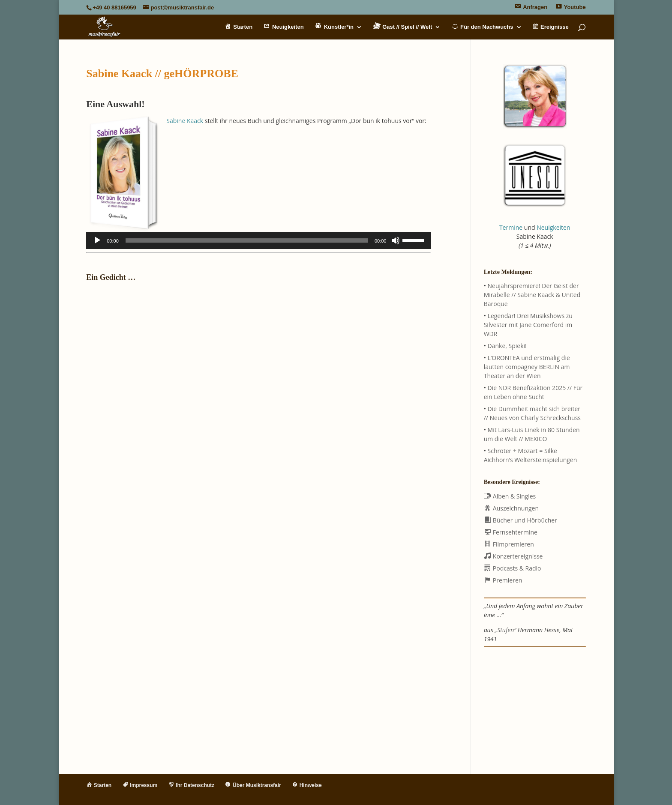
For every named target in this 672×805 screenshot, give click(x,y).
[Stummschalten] (396, 240)
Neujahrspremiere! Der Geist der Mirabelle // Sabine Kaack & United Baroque (532, 295)
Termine (511, 227)
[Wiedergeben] (97, 240)
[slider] (247, 240)
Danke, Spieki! (507, 346)
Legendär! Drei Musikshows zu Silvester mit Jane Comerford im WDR (528, 325)
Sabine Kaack (185, 121)
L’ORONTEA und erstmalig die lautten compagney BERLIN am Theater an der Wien (527, 367)
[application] (258, 240)
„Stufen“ (505, 630)
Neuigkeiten (553, 227)
